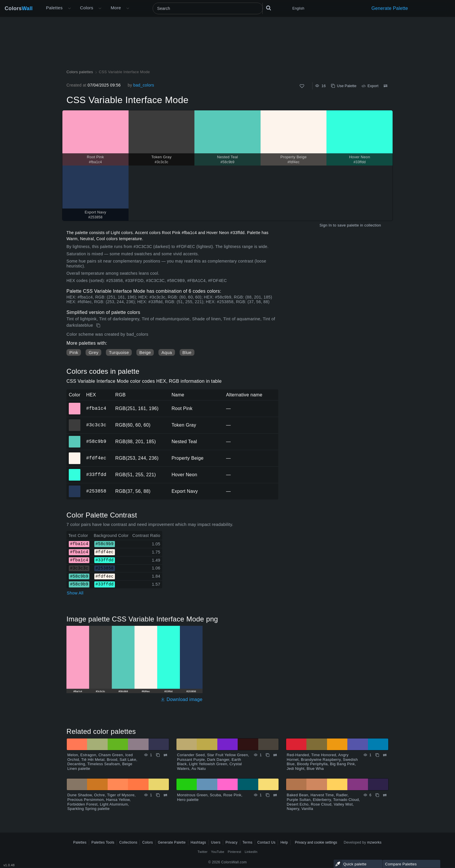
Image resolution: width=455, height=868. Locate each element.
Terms (248, 842)
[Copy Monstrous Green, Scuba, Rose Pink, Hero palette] (268, 795)
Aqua (167, 352)
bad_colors (144, 85)
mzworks (374, 842)
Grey (93, 352)
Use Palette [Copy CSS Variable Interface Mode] (344, 86)
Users (216, 842)
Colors (19, 8)
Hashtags (198, 842)
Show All (75, 593)
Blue (187, 352)
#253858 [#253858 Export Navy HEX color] (75, 487)
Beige (145, 352)
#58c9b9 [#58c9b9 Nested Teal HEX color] (75, 438)
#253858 (96, 491)
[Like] (302, 86)
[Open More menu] (69, 8)
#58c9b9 (96, 441)
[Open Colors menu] (100, 8)
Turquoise (119, 352)
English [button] (298, 8)
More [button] (116, 8)
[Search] (208, 8)
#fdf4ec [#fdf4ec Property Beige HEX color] (75, 454)
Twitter (203, 852)
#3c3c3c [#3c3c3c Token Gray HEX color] (75, 421)
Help (284, 842)
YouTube (217, 852)
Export (370, 86)
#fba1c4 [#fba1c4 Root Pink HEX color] (75, 405)
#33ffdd (96, 475)
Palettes (54, 8)
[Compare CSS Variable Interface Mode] (386, 86)
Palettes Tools (103, 842)
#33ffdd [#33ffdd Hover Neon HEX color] (75, 471)
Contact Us (267, 842)
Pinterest (234, 852)
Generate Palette (390, 8)
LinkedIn (251, 852)
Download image (182, 699)
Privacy (232, 842)
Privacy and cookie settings (316, 842)
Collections (128, 842)
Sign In (326, 225)
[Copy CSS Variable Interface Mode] (99, 326)
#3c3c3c (96, 425)
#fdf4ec (96, 458)
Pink (74, 352)
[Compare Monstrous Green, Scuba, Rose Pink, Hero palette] (275, 795)
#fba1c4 (96, 408)
